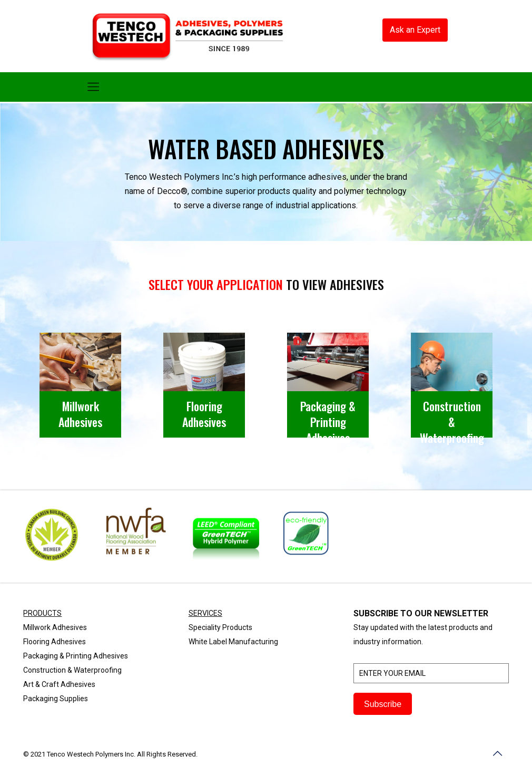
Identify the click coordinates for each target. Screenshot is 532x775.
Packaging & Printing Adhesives (76, 656)
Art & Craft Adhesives (59, 684)
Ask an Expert (415, 30)
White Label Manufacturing (233, 642)
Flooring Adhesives (55, 642)
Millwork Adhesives (55, 627)
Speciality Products (220, 627)
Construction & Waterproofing (72, 670)
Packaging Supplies (56, 699)
